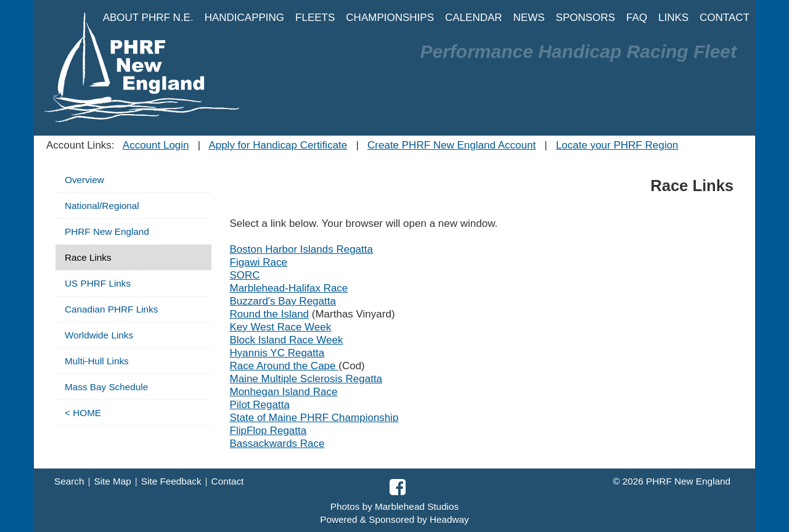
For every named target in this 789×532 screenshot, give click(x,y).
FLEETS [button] (315, 18)
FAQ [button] (637, 18)
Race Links (88, 257)
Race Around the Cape (284, 366)
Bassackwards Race (277, 444)
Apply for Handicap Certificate (278, 145)
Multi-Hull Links (97, 361)
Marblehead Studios (417, 506)
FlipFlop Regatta (268, 431)
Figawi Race (259, 262)
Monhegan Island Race (284, 392)
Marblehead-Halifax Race (289, 288)
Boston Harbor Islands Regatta (301, 249)
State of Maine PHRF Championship (314, 418)
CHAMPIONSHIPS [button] (390, 18)
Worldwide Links (99, 335)
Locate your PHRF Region (617, 145)
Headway (449, 519)
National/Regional (102, 206)
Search (69, 481)
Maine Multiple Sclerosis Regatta (306, 379)
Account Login (156, 145)
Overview (84, 180)
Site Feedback (171, 481)
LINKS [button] (673, 18)
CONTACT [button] (725, 18)
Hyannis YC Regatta (277, 353)
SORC (245, 275)
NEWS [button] (529, 18)
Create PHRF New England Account (452, 145)
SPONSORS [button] (586, 18)
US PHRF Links (98, 283)
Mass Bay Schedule (106, 387)
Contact (228, 481)
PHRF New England (107, 231)
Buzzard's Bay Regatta (283, 301)
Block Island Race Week (287, 340)
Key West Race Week (281, 327)
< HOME (83, 413)
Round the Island (270, 314)
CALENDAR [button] (474, 18)
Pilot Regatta (260, 405)
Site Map (112, 481)
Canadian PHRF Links (111, 309)
